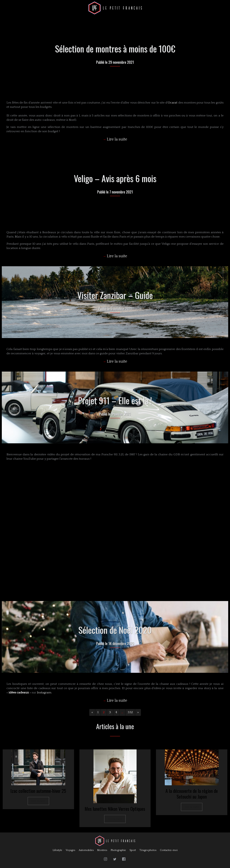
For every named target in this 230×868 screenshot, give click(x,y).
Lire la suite (38, 801)
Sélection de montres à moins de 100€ (115, 49)
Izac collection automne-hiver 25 (38, 791)
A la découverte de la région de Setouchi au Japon (192, 794)
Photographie (118, 850)
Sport (133, 850)
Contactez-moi (169, 850)
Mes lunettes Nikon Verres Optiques (115, 809)
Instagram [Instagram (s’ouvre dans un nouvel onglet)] (44, 693)
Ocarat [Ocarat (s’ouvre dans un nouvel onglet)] (173, 103)
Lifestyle (57, 850)
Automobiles (86, 850)
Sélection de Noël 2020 (115, 630)
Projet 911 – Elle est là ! (115, 400)
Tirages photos (148, 850)
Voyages (70, 850)
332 (130, 712)
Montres (102, 850)
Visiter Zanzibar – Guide (115, 295)
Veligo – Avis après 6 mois (115, 178)
